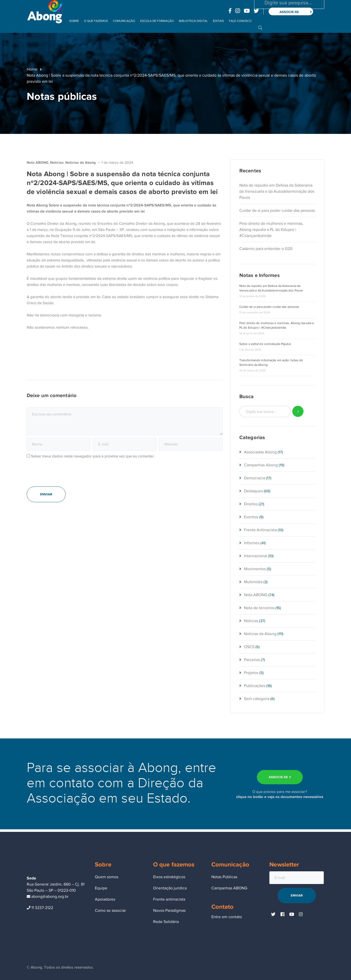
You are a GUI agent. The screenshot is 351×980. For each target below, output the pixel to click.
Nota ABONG (38, 162)
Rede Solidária (166, 922)
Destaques (253, 491)
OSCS (249, 647)
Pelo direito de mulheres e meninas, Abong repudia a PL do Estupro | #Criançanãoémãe (271, 230)
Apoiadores (105, 899)
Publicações (255, 686)
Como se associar (110, 911)
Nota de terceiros (259, 608)
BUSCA (260, 27)
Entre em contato (227, 917)
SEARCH (298, 411)
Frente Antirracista (260, 530)
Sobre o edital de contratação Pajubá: (265, 344)
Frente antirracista (169, 899)
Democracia (254, 478)
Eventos (251, 517)
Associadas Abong (260, 452)
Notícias (57, 162)
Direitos (251, 504)
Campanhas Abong (261, 465)
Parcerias (252, 660)
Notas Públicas (224, 877)
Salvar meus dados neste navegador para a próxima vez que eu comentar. (93, 456)
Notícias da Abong (81, 162)
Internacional (255, 556)
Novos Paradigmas (169, 911)
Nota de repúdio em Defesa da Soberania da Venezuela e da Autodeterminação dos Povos (277, 191)
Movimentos (255, 569)
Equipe (101, 888)
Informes (252, 543)
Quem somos (107, 877)
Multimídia (253, 582)
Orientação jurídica (170, 888)
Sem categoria (257, 699)
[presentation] (65, 475)
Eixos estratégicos (169, 877)
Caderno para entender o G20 (266, 249)
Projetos (251, 673)
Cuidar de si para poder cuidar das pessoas (277, 211)
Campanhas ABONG (229, 888)
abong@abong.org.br (48, 897)
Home (32, 69)
